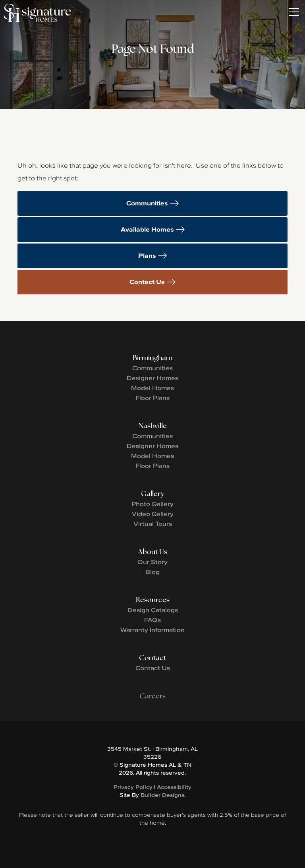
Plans (147, 256)
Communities (147, 203)
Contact (152, 658)
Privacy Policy (133, 787)
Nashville (153, 426)
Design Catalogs (153, 610)
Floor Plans (152, 398)
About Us (152, 552)
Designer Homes (152, 378)
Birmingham (152, 358)
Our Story (152, 562)
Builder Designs (162, 795)
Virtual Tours (153, 524)
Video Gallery (153, 514)
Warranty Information (152, 630)
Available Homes (147, 229)
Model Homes (152, 388)
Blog (152, 572)
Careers (152, 696)
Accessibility (174, 787)
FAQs (152, 620)
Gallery (153, 494)
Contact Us (147, 282)
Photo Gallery (152, 504)
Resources (153, 600)
